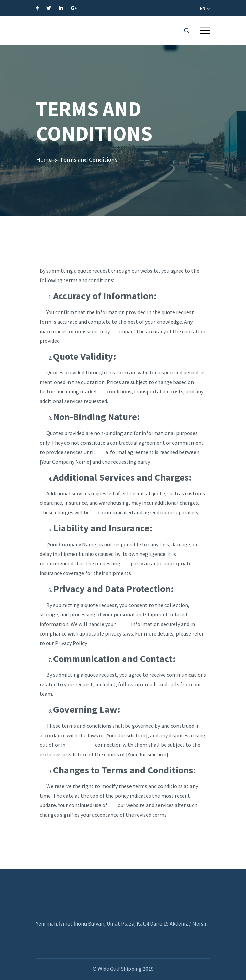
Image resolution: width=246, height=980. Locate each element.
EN (205, 8)
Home (44, 159)
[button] (205, 30)
